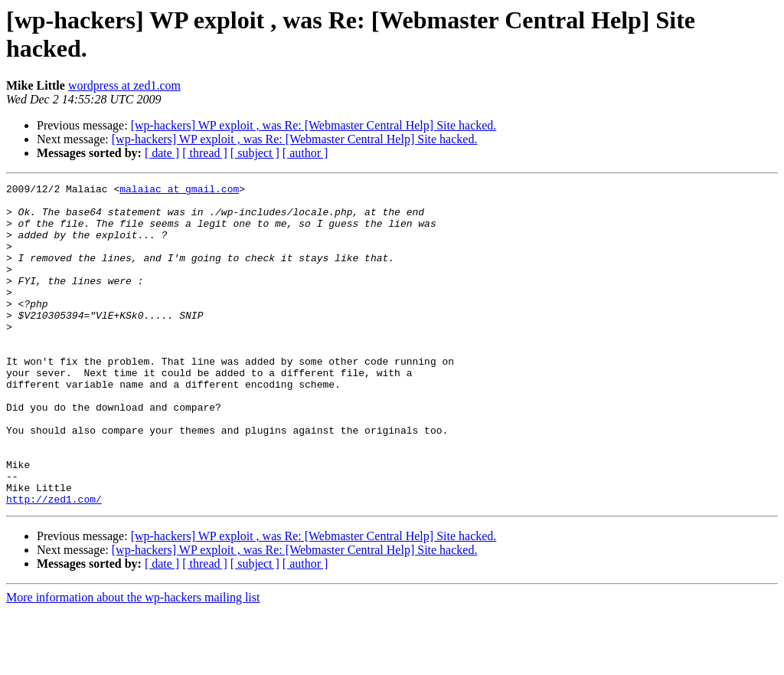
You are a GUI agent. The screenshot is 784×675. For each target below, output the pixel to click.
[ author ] (305, 153)
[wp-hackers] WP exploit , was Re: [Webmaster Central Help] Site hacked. (314, 125)
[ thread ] (205, 153)
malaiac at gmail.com (179, 191)
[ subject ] (255, 153)
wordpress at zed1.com (124, 85)
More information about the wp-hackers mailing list (133, 662)
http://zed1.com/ (54, 563)
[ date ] (162, 153)
